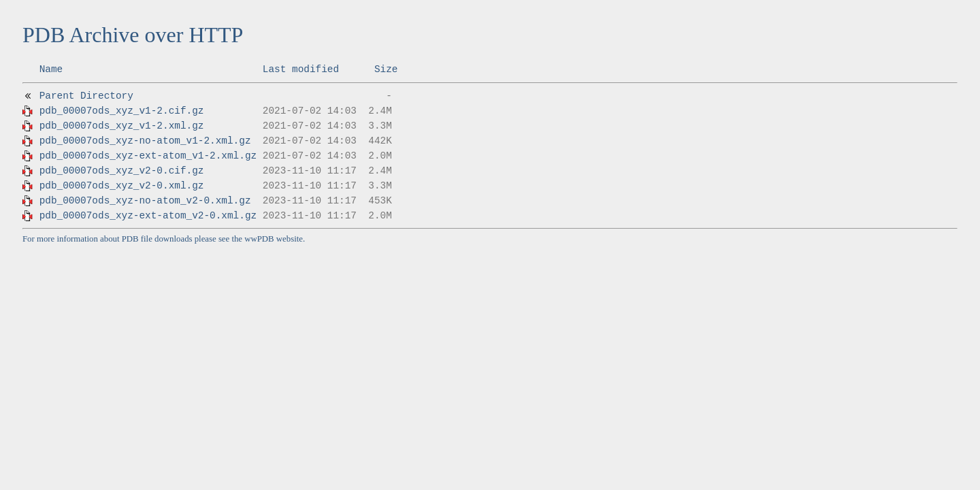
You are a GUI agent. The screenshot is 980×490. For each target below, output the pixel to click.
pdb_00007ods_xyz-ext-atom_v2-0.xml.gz (148, 216)
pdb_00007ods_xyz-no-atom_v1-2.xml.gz (145, 141)
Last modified (301, 69)
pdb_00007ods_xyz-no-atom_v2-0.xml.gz (145, 201)
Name (51, 69)
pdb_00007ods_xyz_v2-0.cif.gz (122, 171)
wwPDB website (274, 239)
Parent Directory (86, 96)
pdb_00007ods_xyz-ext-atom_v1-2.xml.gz (148, 156)
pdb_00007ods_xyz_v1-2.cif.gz (122, 111)
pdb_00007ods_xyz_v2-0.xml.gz (122, 186)
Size (386, 69)
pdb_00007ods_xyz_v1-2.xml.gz (122, 126)
